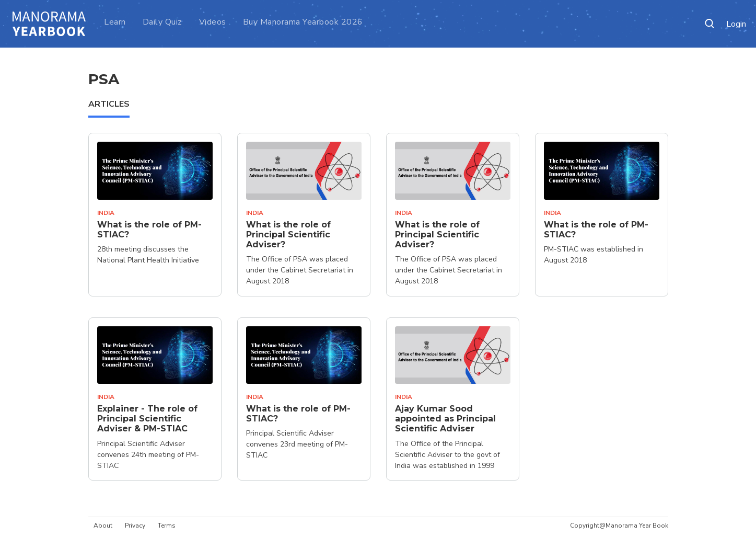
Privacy (135, 526)
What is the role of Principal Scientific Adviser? (288, 235)
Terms (167, 526)
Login (736, 24)
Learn (115, 22)
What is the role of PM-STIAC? (149, 230)
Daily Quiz (162, 22)
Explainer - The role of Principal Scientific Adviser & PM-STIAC (147, 419)
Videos (213, 22)
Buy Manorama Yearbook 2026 (303, 22)
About (103, 526)
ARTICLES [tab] (109, 104)
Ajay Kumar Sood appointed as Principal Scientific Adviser (445, 419)
